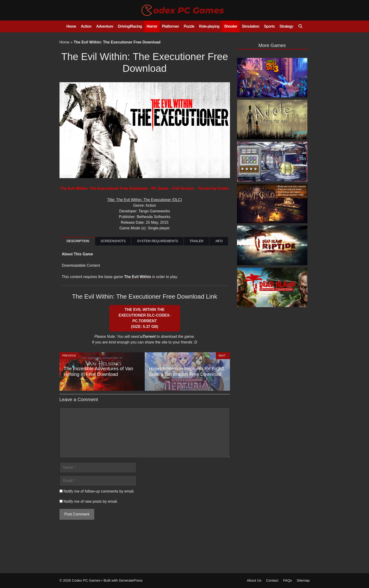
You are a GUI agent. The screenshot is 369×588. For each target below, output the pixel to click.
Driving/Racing (130, 26)
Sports (269, 26)
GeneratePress (131, 580)
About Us (254, 580)
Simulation (250, 26)
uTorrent (148, 337)
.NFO (219, 241)
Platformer (170, 26)
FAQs (288, 580)
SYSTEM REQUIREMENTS (157, 241)
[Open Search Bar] (300, 26)
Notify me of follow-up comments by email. (99, 491)
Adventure (105, 26)
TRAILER (196, 241)
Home (71, 26)
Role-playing (209, 26)
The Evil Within (138, 277)
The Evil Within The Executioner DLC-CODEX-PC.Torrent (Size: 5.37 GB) (144, 318)
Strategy (286, 26)
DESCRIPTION (78, 241)
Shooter (231, 26)
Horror (152, 26)
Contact (272, 580)
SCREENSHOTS (113, 241)
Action (86, 26)
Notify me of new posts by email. (91, 501)
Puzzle (189, 26)
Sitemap (303, 580)
